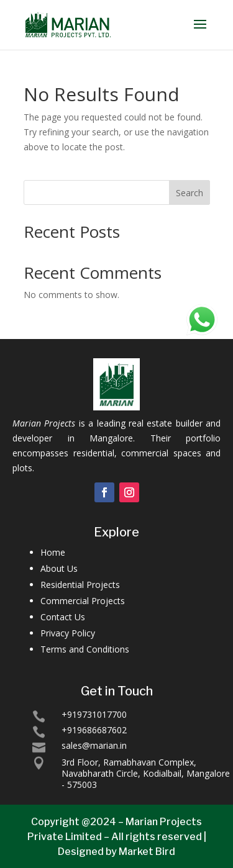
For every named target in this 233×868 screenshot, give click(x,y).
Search (190, 193)
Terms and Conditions (85, 649)
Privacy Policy (68, 633)
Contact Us (63, 617)
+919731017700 (94, 714)
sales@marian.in (94, 745)
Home (53, 552)
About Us (59, 568)
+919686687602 (94, 730)
